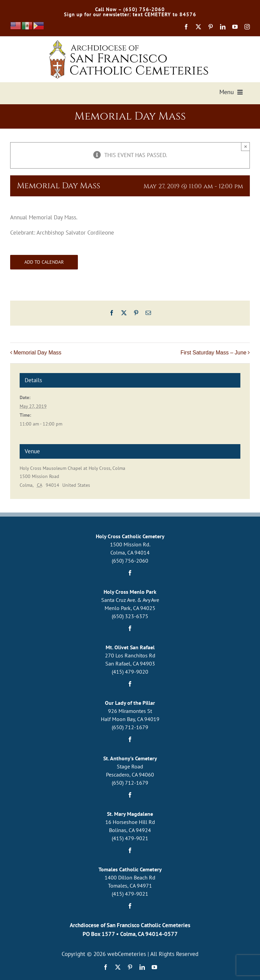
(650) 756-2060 (130, 561)
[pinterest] (211, 27)
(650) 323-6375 (130, 616)
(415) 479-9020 (130, 672)
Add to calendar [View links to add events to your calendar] (44, 262)
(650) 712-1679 (130, 727)
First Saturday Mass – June (213, 353)
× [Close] (246, 146)
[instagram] (247, 27)
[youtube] (235, 27)
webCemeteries (127, 954)
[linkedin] (223, 27)
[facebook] (186, 27)
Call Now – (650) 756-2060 (130, 9)
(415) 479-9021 (130, 838)
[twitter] (198, 27)
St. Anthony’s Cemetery (130, 758)
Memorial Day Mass (37, 353)
